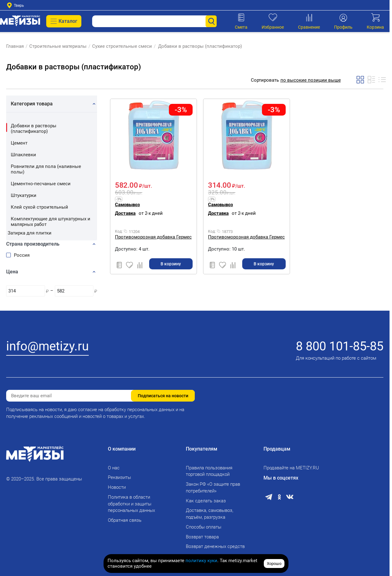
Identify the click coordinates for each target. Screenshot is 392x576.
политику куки (201, 561)
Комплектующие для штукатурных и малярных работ (51, 222)
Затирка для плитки (30, 233)
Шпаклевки (23, 155)
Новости (117, 487)
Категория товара (32, 104)
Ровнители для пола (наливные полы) (46, 169)
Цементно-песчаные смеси (41, 184)
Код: (119, 231)
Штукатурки (24, 195)
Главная (15, 46)
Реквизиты (119, 477)
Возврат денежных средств (215, 546)
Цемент (19, 143)
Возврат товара (202, 537)
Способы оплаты (204, 527)
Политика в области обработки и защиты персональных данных (131, 504)
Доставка (125, 213)
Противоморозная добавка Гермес (153, 237)
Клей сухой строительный (39, 207)
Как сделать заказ (206, 501)
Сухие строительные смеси (122, 46)
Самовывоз (127, 205)
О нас (114, 468)
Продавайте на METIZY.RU (291, 468)
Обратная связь (125, 520)
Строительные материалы (58, 46)
